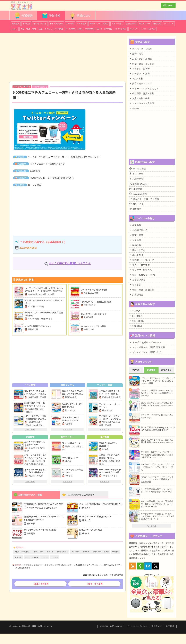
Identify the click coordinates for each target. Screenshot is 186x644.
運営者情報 (157, 626)
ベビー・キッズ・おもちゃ (144, 88)
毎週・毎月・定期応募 (142, 290)
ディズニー (169, 24)
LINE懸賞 (136, 189)
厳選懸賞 (16, 24)
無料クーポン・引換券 (101, 552)
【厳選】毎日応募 (41, 584)
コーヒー (45, 557)
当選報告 (23, 15)
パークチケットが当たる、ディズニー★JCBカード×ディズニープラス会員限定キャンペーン (158, 516)
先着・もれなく (46, 29)
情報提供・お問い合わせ (111, 626)
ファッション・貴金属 (142, 103)
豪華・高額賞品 (56, 24)
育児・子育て (117, 24)
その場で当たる (40, 24)
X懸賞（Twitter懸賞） (23, 552)
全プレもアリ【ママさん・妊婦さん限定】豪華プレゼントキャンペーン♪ (158, 441)
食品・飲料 (136, 78)
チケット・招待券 (140, 69)
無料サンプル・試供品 (99, 24)
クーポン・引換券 (140, 74)
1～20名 (135, 311)
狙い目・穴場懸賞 (104, 29)
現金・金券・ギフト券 (142, 64)
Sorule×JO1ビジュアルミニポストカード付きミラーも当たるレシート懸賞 (157, 467)
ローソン (55, 557)
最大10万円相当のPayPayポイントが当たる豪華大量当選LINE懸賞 (158, 429)
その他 (134, 108)
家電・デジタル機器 (141, 59)
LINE (80, 29)
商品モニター (144, 24)
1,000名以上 (137, 326)
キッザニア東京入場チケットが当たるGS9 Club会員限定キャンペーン (157, 490)
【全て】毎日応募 (94, 584)
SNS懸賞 (59, 29)
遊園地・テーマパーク (142, 260)
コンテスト (134, 29)
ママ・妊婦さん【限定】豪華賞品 (147, 347)
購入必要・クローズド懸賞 (144, 199)
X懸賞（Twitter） (140, 184)
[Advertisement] (67, 57)
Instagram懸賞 (138, 194)
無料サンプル (137, 250)
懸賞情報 (51, 15)
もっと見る (30, 430)
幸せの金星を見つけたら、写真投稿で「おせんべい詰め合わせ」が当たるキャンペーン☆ (157, 504)
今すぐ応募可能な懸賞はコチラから (70, 263)
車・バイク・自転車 (141, 49)
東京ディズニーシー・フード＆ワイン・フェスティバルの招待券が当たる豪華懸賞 (157, 479)
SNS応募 (135, 245)
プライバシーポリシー (137, 626)
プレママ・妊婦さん (141, 270)
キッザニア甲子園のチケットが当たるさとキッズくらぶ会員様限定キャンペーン (157, 393)
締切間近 (157, 24)
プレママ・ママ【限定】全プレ (146, 352)
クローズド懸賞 (149, 29)
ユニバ (15, 29)
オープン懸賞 (39, 552)
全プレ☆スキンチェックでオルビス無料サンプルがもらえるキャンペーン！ (157, 405)
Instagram (89, 29)
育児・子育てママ (140, 265)
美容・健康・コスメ (141, 83)
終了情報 (170, 626)
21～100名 (136, 316)
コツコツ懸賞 (121, 29)
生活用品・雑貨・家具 (142, 93)
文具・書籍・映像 (140, 98)
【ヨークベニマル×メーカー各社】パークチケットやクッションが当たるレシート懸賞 (158, 381)
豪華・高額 (136, 235)
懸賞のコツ (80, 15)
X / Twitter (70, 29)
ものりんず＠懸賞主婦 (113, 575)
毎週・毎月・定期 (28, 29)
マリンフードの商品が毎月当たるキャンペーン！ (157, 416)
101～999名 (137, 321)
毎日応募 (26, 24)
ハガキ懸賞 (82, 24)
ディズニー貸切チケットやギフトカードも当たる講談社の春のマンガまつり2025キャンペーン (157, 455)
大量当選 (70, 24)
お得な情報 (131, 24)
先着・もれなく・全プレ (143, 275)
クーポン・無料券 (32, 557)
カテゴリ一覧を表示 (168, 4)
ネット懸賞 (75, 552)
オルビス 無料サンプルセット (145, 342)
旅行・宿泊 (136, 54)
